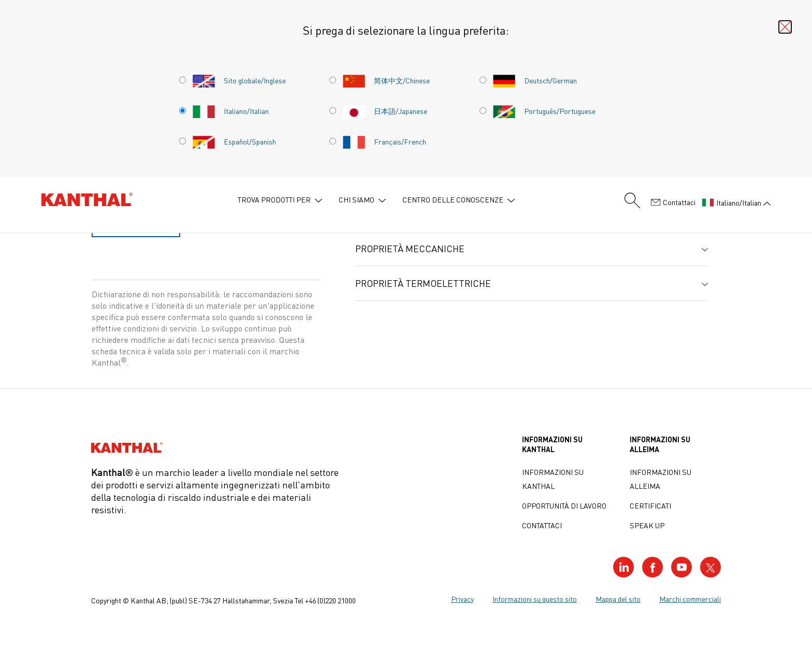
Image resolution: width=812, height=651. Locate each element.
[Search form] (632, 200)
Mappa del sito (618, 599)
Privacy (462, 599)
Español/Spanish (234, 141)
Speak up (647, 525)
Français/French (384, 141)
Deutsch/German (535, 80)
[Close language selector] (785, 27)
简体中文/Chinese (386, 80)
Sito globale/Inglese (239, 80)
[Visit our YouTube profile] (682, 567)
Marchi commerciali (690, 599)
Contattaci (673, 202)
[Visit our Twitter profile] (711, 567)
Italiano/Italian (230, 111)
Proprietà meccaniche (410, 249)
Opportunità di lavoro (564, 505)
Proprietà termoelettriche (423, 283)
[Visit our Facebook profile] (653, 567)
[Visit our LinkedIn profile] (624, 567)
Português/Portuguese (544, 111)
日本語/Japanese (385, 111)
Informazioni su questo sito (535, 599)
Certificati (650, 505)
